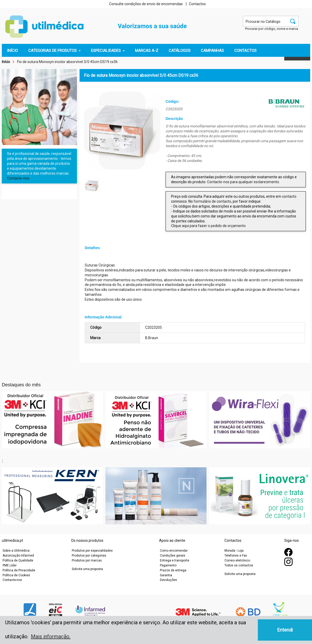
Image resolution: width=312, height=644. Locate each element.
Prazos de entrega (173, 570)
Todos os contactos (239, 565)
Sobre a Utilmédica (16, 551)
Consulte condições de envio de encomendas (146, 4)
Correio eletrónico (237, 560)
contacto (289, 196)
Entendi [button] (285, 630)
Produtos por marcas (87, 560)
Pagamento (168, 565)
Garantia (166, 575)
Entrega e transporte (175, 560)
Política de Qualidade (18, 560)
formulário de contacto (212, 201)
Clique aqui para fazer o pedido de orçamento (208, 226)
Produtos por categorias (89, 556)
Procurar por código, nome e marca (272, 29)
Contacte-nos (18, 178)
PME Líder (10, 565)
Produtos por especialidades (92, 551)
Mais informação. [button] (51, 636)
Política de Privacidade (19, 570)
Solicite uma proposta (87, 569)
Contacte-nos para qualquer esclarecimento (243, 182)
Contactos (197, 4)
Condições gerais (173, 556)
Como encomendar (174, 551)
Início (6, 62)
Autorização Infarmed (18, 556)
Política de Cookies (16, 575)
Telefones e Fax (236, 556)
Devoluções (168, 580)
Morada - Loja (234, 551)
